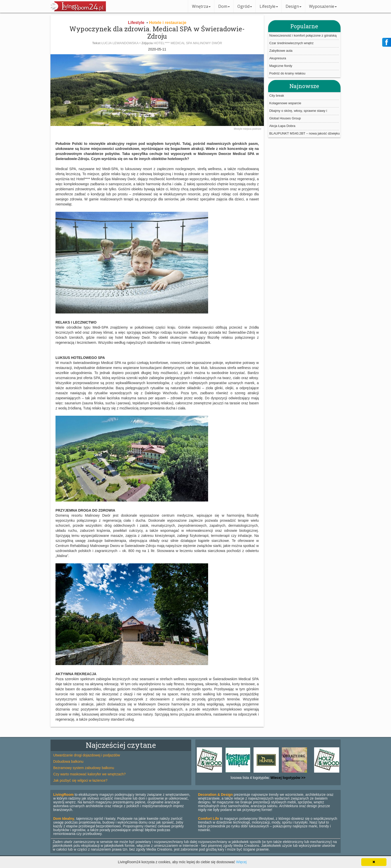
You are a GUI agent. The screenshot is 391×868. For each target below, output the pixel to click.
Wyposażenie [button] (323, 6)
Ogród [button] (245, 6)
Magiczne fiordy (281, 66)
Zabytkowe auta (281, 51)
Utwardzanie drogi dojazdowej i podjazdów (87, 755)
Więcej (241, 862)
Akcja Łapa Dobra (282, 126)
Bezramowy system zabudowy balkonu (84, 768)
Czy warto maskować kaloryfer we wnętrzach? (89, 774)
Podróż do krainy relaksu (287, 73)
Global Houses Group (285, 118)
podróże (257, 129)
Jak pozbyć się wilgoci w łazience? (80, 780)
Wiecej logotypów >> (287, 778)
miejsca (248, 129)
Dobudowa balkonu (68, 761)
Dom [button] (224, 6)
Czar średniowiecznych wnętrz (292, 43)
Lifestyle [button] (269, 6)
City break (277, 96)
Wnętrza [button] (201, 6)
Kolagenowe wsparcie (285, 103)
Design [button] (294, 6)
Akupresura (278, 58)
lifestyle (238, 129)
